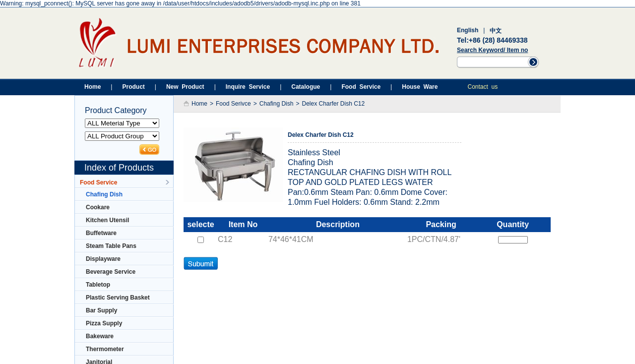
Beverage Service (108, 272)
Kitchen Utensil (104, 220)
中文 (496, 31)
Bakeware (97, 336)
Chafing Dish (101, 194)
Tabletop (95, 285)
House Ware (420, 87)
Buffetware (98, 233)
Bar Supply (98, 310)
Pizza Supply (101, 323)
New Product (185, 87)
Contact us (482, 87)
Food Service (361, 87)
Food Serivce (233, 104)
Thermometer (102, 349)
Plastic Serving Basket (115, 298)
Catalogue (306, 87)
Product (133, 87)
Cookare (95, 207)
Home (93, 87)
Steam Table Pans (108, 246)
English (468, 30)
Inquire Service (248, 87)
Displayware (100, 259)
